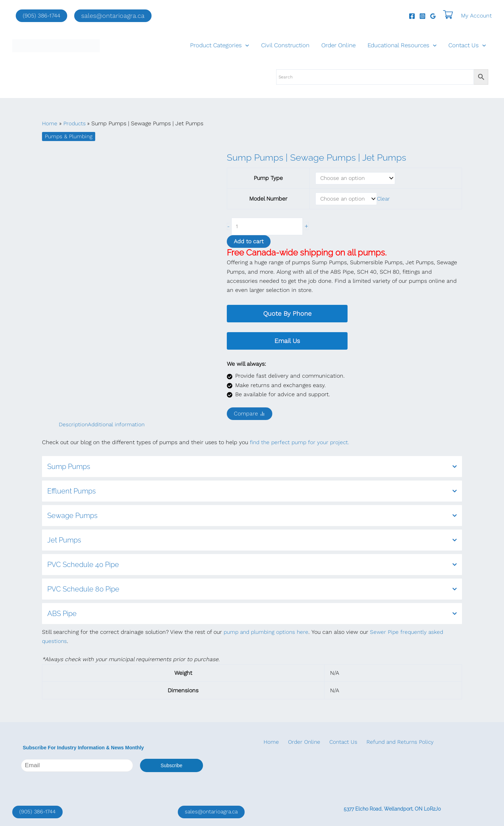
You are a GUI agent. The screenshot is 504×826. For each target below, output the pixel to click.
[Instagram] (422, 16)
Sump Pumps (252, 468)
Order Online (338, 45)
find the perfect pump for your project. (301, 444)
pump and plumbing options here (268, 634)
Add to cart (249, 243)
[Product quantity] (269, 228)
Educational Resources (402, 45)
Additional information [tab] (118, 426)
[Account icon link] (476, 16)
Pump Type (268, 178)
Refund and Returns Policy (391, 742)
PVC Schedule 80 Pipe (252, 591)
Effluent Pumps (252, 493)
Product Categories (219, 45)
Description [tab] (74, 426)
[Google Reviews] (433, 16)
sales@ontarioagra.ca (213, 812)
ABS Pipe (252, 615)
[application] (245, 45)
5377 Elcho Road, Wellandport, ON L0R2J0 (392, 809)
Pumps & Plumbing (69, 136)
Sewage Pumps (252, 517)
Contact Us (467, 45)
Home (268, 742)
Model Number (268, 199)
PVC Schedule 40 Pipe (252, 566)
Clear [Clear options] (385, 200)
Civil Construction (285, 45)
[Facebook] (412, 16)
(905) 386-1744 (41, 16)
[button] (113, 16)
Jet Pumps (252, 542)
